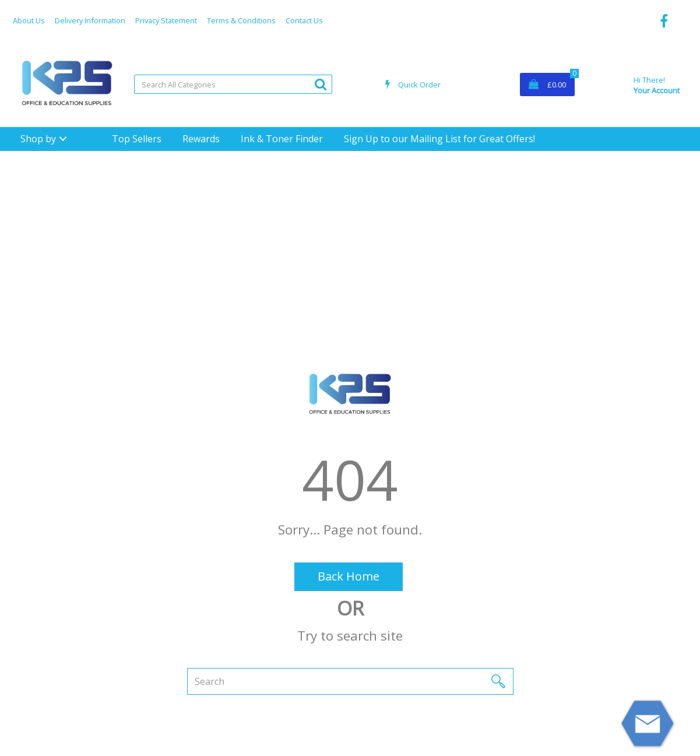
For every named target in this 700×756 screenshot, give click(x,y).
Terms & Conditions (241, 20)
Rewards (201, 139)
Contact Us (304, 20)
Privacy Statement (166, 20)
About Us (29, 20)
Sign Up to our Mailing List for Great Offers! (439, 139)
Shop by (38, 139)
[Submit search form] (321, 84)
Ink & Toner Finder (282, 139)
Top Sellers (137, 139)
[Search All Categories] (233, 84)
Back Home (349, 576)
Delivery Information (90, 20)
